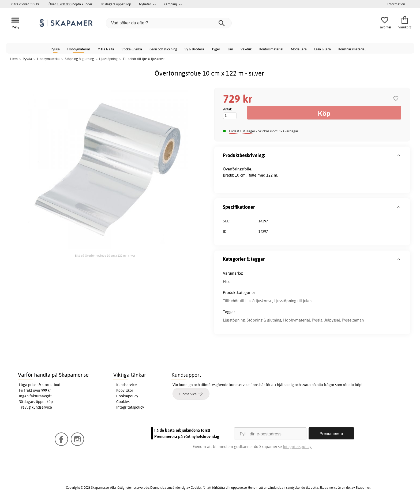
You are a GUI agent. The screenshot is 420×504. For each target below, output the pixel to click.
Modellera (299, 49)
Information (396, 4)
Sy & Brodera (194, 49)
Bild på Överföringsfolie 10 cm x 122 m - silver (105, 256)
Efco (227, 281)
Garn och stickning (163, 49)
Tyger (216, 49)
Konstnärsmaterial (352, 49)
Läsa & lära (322, 49)
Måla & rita (106, 49)
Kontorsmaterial (271, 49)
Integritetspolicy (130, 407)
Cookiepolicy (127, 396)
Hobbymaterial (79, 49)
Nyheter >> (147, 4)
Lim (230, 49)
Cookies (123, 402)
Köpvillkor (125, 390)
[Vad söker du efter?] (169, 23)
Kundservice (127, 385)
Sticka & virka (132, 49)
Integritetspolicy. (297, 447)
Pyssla (55, 49)
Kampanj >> (173, 4)
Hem (14, 59)
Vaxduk (246, 49)
